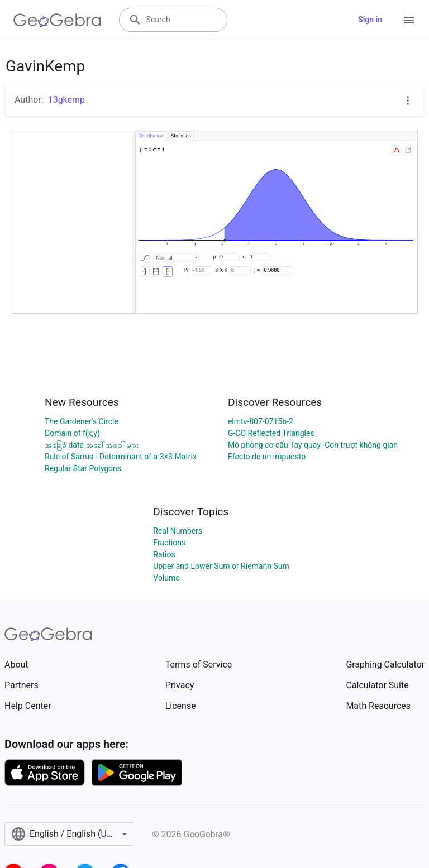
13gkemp (66, 100)
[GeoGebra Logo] (57, 20)
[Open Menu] (409, 20)
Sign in (370, 20)
